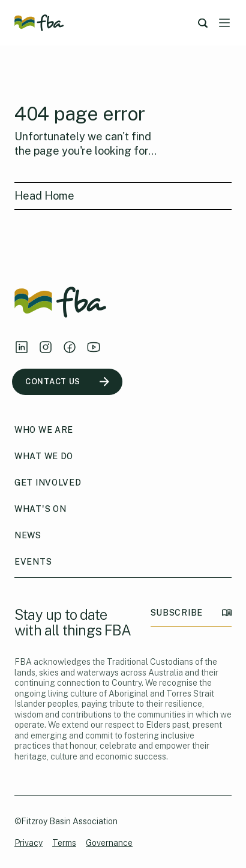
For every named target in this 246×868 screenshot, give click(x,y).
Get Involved (48, 483)
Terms (64, 843)
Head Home (44, 196)
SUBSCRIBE (191, 613)
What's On (40, 509)
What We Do (44, 456)
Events (33, 562)
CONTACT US (67, 382)
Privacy (28, 843)
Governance (109, 843)
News (28, 535)
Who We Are (44, 430)
